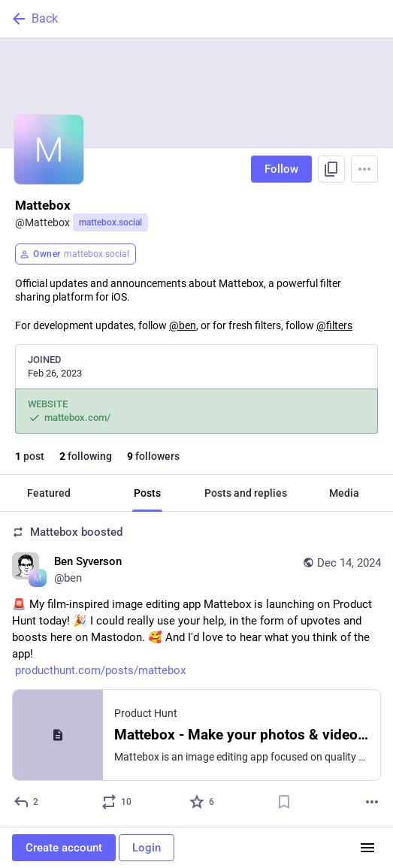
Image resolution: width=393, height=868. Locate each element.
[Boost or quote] (117, 802)
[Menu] (364, 169)
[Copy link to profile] (331, 169)
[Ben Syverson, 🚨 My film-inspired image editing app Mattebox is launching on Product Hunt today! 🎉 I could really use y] (196, 670)
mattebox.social (110, 222)
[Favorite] (203, 802)
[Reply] (27, 802)
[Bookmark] (284, 802)
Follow (281, 169)
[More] (372, 802)
